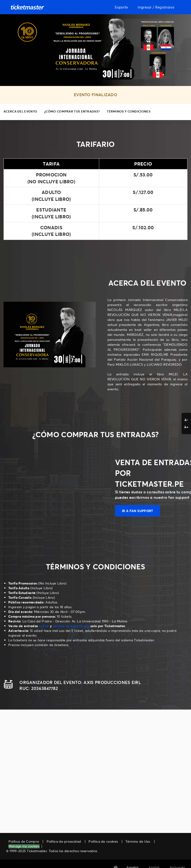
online (44, 626)
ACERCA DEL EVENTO (20, 111)
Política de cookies (103, 841)
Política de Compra (24, 841)
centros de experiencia (71, 626)
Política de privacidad (64, 841)
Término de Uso (138, 841)
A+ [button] (186, 427)
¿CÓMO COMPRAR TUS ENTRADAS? (72, 111)
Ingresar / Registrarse (156, 7)
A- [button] (186, 420)
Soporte (121, 7)
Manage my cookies (24, 846)
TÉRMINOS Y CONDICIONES (129, 111)
